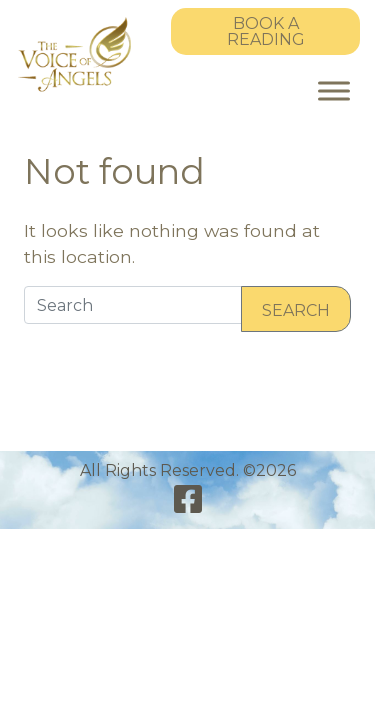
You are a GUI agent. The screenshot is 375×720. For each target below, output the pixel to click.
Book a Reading (266, 31)
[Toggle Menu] (334, 90)
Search (296, 310)
